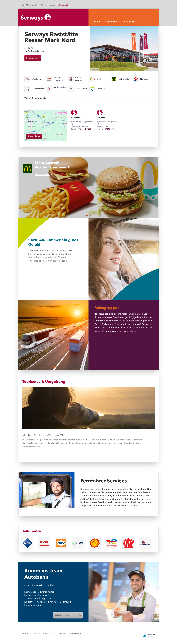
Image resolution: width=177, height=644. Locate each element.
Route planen (33, 58)
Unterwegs (113, 22)
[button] (87, 216)
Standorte (129, 22)
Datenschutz (61, 634)
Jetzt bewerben (68, 615)
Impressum (76, 634)
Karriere (47, 634)
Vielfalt (97, 22)
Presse (37, 634)
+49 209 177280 (84, 129)
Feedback (64, 5)
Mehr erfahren (43, 174)
